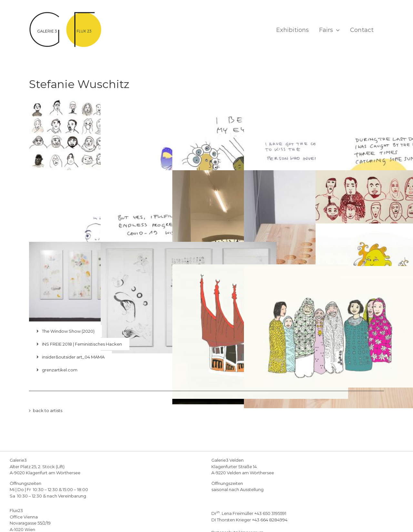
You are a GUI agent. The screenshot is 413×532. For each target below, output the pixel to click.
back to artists (48, 410)
